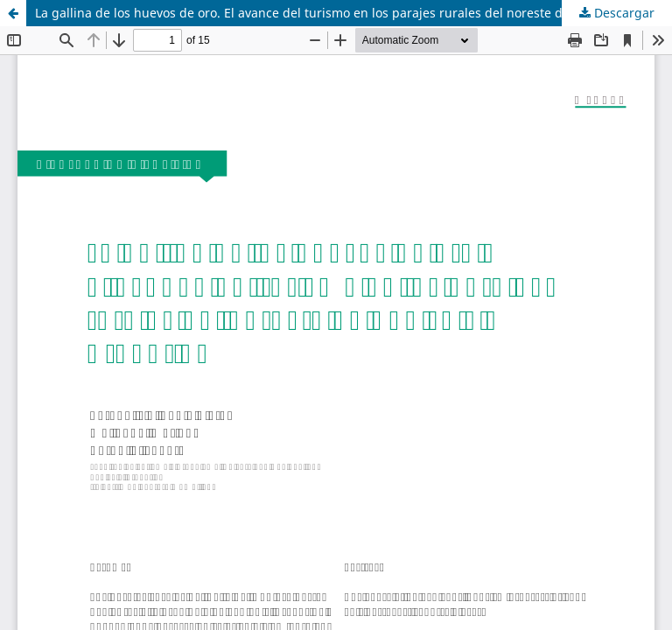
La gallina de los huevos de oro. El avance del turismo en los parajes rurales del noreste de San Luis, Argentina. (353, 13)
